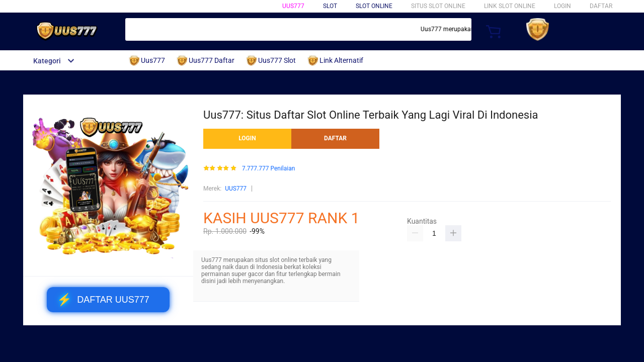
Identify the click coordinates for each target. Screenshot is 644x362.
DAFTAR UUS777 (103, 300)
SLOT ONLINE (374, 6)
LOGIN (562, 6)
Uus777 (293, 6)
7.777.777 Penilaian (268, 169)
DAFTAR (601, 6)
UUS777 (236, 189)
